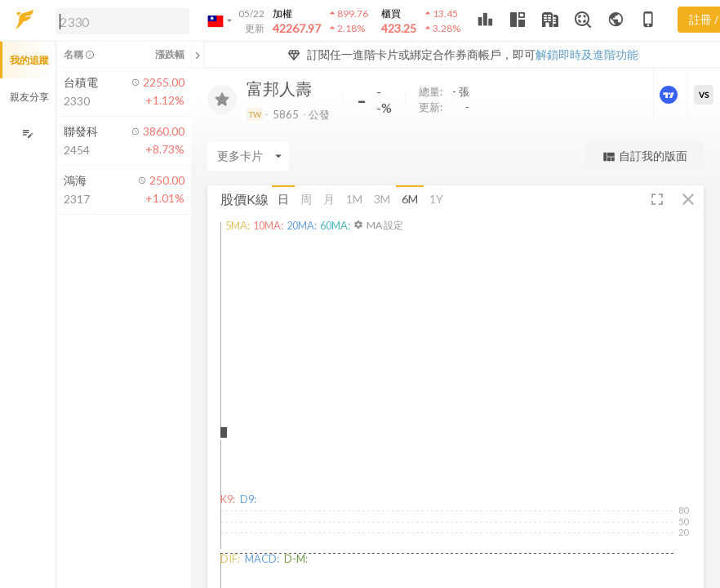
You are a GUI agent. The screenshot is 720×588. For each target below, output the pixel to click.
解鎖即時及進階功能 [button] (587, 54)
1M (354, 199)
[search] (122, 21)
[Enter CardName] (248, 156)
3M (382, 199)
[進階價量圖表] (670, 95)
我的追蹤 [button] (29, 60)
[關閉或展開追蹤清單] (198, 55)
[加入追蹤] (222, 100)
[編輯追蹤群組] (27, 134)
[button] (119, 20)
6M (410, 199)
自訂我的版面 (644, 156)
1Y (436, 199)
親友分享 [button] (29, 97)
